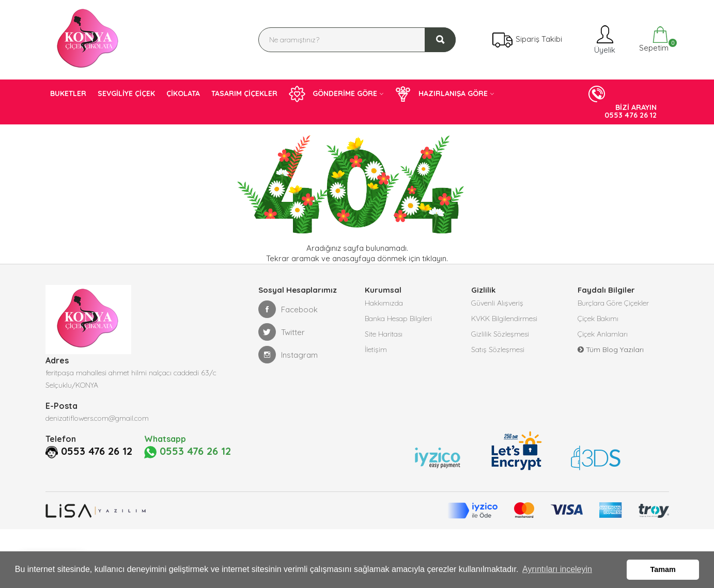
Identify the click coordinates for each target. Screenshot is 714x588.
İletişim (376, 349)
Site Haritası (384, 334)
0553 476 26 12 (97, 451)
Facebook (288, 309)
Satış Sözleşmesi (498, 349)
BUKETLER (68, 93)
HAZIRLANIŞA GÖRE (441, 94)
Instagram (288, 355)
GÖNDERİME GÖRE (333, 94)
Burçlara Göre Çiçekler (613, 303)
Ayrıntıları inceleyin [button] (557, 569)
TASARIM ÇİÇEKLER (244, 93)
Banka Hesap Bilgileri (398, 319)
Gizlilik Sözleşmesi (500, 334)
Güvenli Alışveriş (497, 303)
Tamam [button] (663, 569)
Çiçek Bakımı (598, 319)
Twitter (282, 332)
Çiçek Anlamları (603, 334)
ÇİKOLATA (183, 93)
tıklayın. (435, 258)
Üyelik (604, 39)
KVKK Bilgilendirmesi (504, 319)
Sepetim (653, 39)
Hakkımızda (384, 303)
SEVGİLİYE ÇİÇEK (126, 93)
